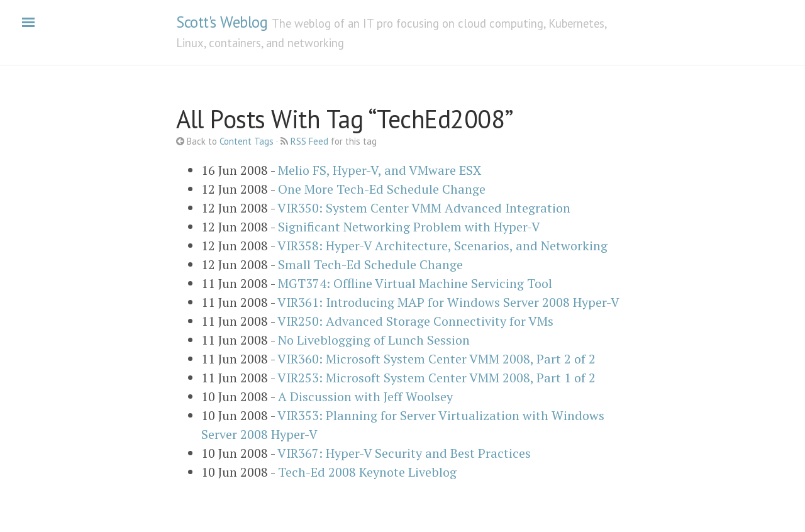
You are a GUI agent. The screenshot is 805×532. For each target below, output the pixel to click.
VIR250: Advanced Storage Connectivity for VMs (415, 321)
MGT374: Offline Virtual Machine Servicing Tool (415, 283)
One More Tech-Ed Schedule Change (382, 189)
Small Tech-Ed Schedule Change (370, 264)
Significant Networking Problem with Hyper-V (409, 227)
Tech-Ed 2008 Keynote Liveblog (367, 472)
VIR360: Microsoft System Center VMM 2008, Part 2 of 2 (436, 359)
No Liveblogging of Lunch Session (374, 340)
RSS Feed (309, 141)
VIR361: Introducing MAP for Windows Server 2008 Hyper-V (448, 302)
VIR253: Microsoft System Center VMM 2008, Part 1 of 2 (436, 378)
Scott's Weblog (222, 22)
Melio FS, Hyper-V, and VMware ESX (380, 170)
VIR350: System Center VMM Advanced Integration (424, 208)
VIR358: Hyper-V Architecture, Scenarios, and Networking (442, 246)
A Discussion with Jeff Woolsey (365, 396)
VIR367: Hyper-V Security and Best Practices (404, 453)
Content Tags (247, 141)
